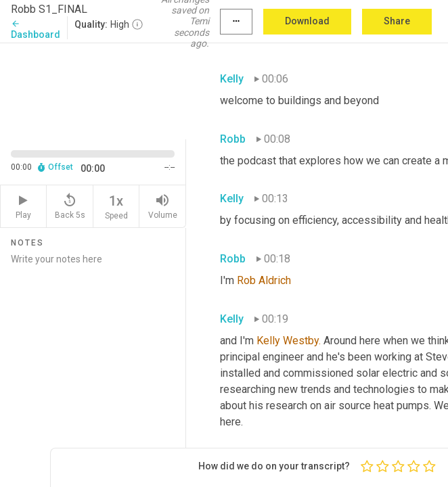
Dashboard (36, 29)
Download (307, 21)
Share (397, 21)
